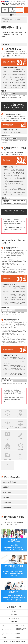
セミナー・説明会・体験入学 (12, 10)
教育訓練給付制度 (7, 502)
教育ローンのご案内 (7, 492)
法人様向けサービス (20, 638)
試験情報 (20, 439)
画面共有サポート (6, 637)
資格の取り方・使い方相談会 (9, 482)
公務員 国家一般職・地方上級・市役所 (12, 20)
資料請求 (5, 10)
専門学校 (14, 611)
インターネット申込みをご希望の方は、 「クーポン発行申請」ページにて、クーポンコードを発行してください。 (14, 107)
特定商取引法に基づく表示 (7, 634)
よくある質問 (8, 417)
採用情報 (18, 634)
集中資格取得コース (14, 618)
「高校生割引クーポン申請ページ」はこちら (14, 212)
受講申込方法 (6, 497)
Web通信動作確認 (7, 507)
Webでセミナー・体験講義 (20, 428)
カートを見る (20, 10)
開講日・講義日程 (8, 459)
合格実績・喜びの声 (20, 417)
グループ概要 (14, 622)
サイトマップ (5, 625)
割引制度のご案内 (20, 449)
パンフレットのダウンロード (8, 439)
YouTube (8, 469)
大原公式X (20, 459)
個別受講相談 (6, 487)
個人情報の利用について (7, 629)
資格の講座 (14, 615)
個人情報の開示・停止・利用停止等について (21, 629)
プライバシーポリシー (21, 625)
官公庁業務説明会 (8, 449)
